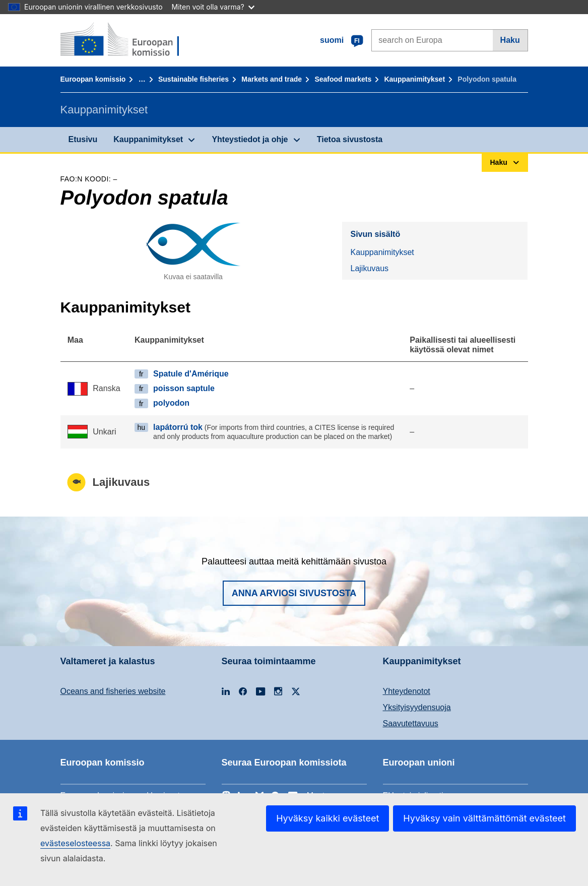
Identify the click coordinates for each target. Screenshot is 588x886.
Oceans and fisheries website (113, 691)
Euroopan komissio (93, 79)
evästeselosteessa (75, 843)
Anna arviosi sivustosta (294, 593)
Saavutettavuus (411, 723)
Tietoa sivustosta (350, 139)
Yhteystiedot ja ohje (250, 139)
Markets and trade (272, 79)
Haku (510, 40)
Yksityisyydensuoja (417, 707)
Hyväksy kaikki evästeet (328, 818)
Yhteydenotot (407, 691)
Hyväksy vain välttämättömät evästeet (484, 818)
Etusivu (83, 139)
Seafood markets (343, 79)
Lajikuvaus (369, 268)
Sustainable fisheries (193, 79)
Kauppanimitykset (414, 79)
